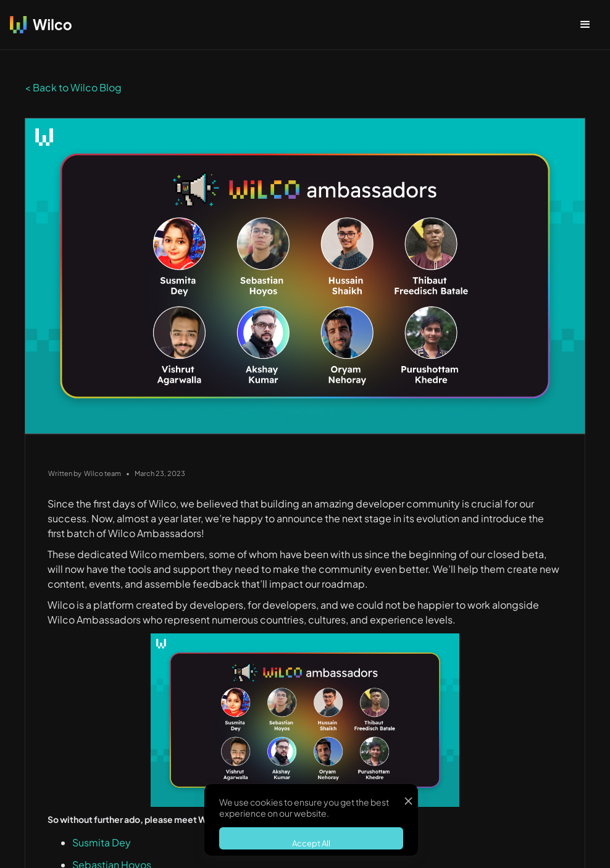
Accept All (311, 843)
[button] (585, 25)
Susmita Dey (102, 842)
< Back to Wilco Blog (73, 87)
